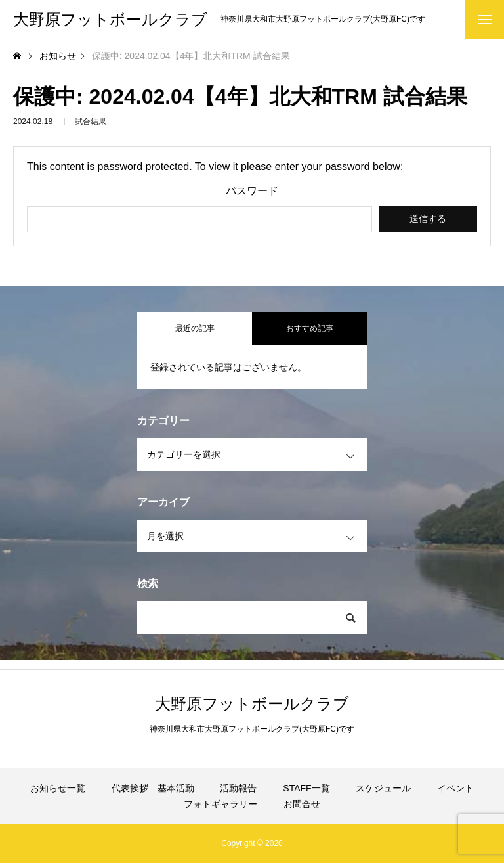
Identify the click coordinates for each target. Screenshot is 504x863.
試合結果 (91, 124)
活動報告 (238, 788)
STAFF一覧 (306, 788)
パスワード (252, 191)
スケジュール (383, 788)
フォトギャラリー (220, 804)
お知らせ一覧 (58, 788)
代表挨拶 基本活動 (153, 788)
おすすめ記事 (310, 328)
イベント (455, 788)
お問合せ (302, 804)
